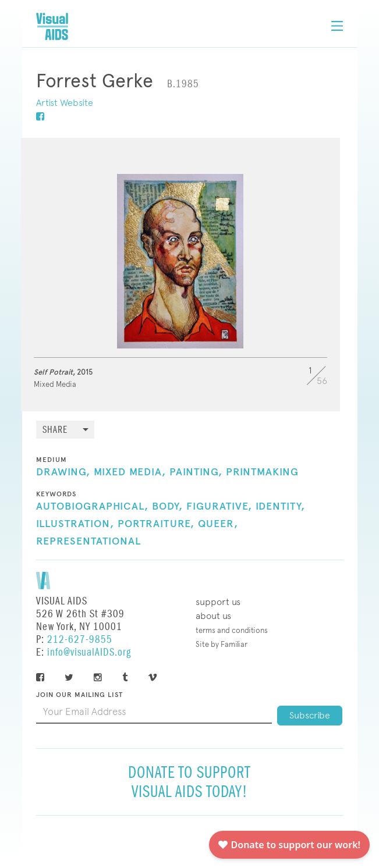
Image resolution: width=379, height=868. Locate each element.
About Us (213, 616)
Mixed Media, (130, 472)
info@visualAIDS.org (89, 652)
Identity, (280, 507)
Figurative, (219, 507)
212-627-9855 (80, 640)
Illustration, (75, 524)
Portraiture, (156, 524)
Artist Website (65, 103)
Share (55, 430)
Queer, (218, 524)
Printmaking (262, 472)
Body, (167, 507)
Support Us (218, 602)
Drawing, (63, 472)
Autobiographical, (92, 507)
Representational (88, 542)
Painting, (196, 472)
